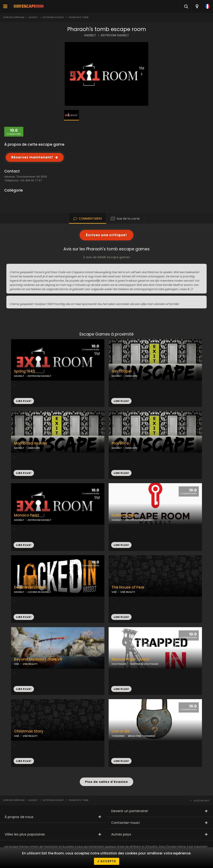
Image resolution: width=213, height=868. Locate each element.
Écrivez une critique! (106, 235)
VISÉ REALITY (128, 592)
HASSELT (90, 35)
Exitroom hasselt (53, 17)
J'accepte (107, 861)
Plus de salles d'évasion (106, 782)
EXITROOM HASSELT (115, 35)
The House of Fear (128, 587)
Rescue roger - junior (131, 659)
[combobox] (197, 6)
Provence (120, 443)
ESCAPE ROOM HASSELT (140, 520)
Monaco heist (27, 515)
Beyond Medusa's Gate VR (38, 659)
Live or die (121, 731)
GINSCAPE (131, 376)
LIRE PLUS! (121, 401)
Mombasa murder (31, 443)
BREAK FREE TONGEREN (142, 736)
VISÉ (114, 592)
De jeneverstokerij (30, 587)
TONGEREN (118, 736)
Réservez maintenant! (32, 157)
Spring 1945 (25, 371)
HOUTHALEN (119, 664)
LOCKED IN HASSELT (39, 592)
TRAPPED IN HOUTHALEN (144, 664)
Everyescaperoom (14, 17)
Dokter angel (123, 515)
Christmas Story (29, 731)
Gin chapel (122, 371)
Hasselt (33, 17)
